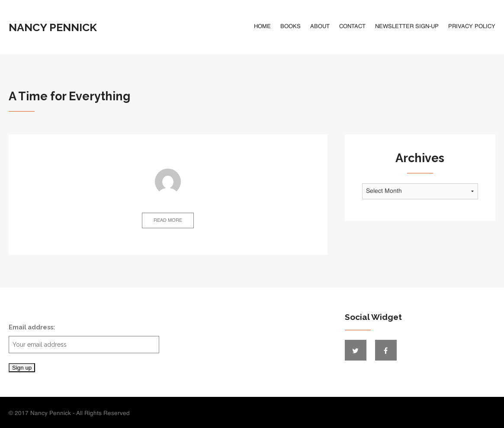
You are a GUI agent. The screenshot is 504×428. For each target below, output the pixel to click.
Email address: (84, 338)
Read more (168, 221)
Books (291, 27)
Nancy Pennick (53, 27)
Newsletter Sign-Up (407, 27)
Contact (352, 27)
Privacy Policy (472, 27)
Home (262, 27)
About (320, 27)
